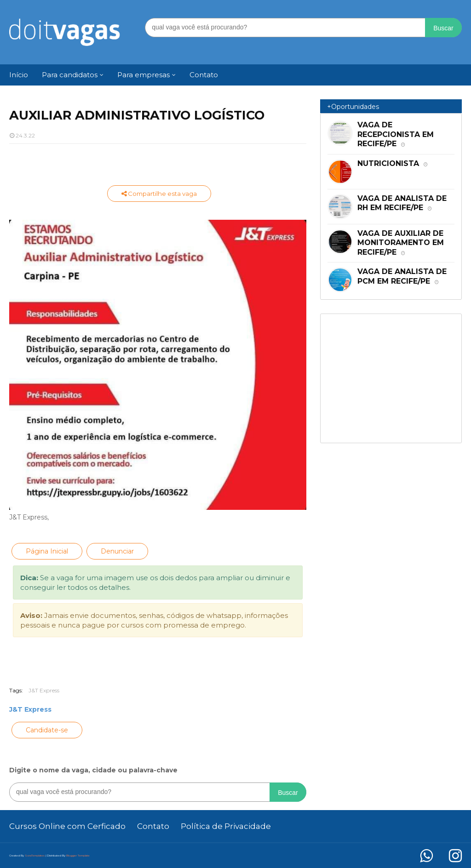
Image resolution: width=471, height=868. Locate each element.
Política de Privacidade (226, 826)
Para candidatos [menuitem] (70, 75)
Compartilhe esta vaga (159, 194)
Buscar (443, 28)
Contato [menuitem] (204, 75)
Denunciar (117, 551)
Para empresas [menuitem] (144, 75)
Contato (153, 826)
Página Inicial (47, 551)
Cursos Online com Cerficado (67, 826)
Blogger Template (78, 856)
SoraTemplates (35, 856)
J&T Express (44, 690)
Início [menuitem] (19, 75)
